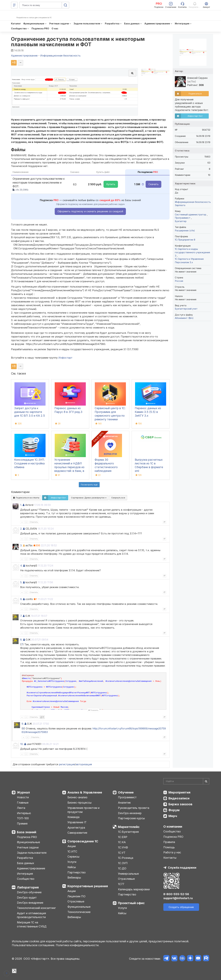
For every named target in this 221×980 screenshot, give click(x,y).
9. (23, 724)
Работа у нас (172, 852)
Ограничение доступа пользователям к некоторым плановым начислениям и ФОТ (78, 42)
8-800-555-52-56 (176, 894)
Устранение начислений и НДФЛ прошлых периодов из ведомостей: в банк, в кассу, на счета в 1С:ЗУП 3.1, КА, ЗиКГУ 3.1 (69, 471)
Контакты (170, 858)
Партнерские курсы (131, 818)
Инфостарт (65, 358)
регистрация (67, 764)
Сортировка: (89, 498)
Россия (179, 281)
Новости (23, 797)
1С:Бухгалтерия (128, 832)
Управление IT (77, 822)
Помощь (169, 847)
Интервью (24, 813)
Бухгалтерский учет (186, 309)
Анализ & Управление (85, 792)
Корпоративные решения (88, 886)
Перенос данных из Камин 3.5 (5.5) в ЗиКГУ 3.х (148, 412)
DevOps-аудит (27, 898)
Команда (73, 817)
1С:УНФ (123, 847)
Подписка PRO (27, 837)
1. (21, 505)
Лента (21, 808)
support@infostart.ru (178, 898)
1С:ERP (123, 837)
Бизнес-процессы (79, 803)
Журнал (23, 792)
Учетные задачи (28, 847)
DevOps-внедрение (30, 903)
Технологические (79, 912)
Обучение (126, 792)
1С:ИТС (72, 851)
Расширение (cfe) (185, 230)
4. (21, 566)
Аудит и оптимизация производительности (31, 915)
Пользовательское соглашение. (33, 945)
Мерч (173, 816)
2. (21, 529)
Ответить (34, 522)
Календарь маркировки (134, 889)
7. (21, 616)
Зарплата (180, 205)
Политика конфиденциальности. (78, 945)
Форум (174, 810)
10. (22, 744)
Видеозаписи (179, 798)
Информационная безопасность (193, 202)
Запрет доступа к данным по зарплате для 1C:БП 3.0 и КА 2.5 (30, 412)
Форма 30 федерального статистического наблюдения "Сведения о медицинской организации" (106, 471)
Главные (23, 803)
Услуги (72, 862)
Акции (72, 846)
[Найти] (206, 781)
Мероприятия (179, 792)
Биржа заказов (180, 804)
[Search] (186, 781)
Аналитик (124, 803)
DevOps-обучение (29, 892)
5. (21, 582)
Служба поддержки (182, 868)
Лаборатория (28, 887)
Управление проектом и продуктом (83, 810)
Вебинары (74, 878)
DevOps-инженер (130, 813)
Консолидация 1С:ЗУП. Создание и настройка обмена (30, 463)
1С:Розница (126, 858)
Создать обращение (181, 907)
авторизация (84, 764)
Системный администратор (191, 215)
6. (21, 599)
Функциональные (28, 842)
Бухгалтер (181, 221)
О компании (173, 827)
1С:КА (122, 842)
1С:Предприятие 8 (185, 240)
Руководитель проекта (134, 808)
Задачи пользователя (32, 853)
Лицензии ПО (76, 896)
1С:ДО (122, 868)
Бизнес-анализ (77, 797)
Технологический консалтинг (36, 908)
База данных (25, 863)
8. (21, 640)
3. (21, 545)
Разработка (25, 858)
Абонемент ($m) (184, 318)
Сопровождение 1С (83, 841)
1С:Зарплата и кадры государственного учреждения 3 (192, 252)
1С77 (121, 884)
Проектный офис (131, 903)
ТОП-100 (23, 818)
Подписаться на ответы (26, 498)
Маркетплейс (129, 827)
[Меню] (14, 5)
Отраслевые (76, 901)
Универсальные (128, 874)
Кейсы (72, 867)
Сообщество (26, 879)
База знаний (27, 832)
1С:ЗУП (123, 863)
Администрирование (31, 868)
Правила (169, 842)
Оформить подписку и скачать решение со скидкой (90, 211)
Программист (183, 218)
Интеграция (25, 874)
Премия (22, 824)
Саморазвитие (77, 833)
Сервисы (73, 857)
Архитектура (76, 828)
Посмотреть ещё (89, 485)
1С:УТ (122, 853)
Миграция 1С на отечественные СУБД (32, 924)
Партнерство (77, 872)
